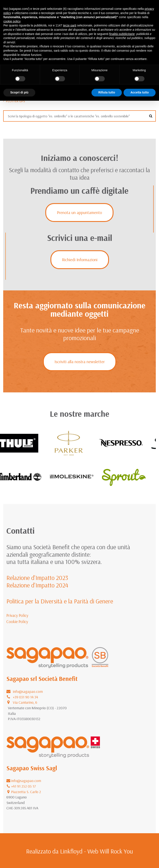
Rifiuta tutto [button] (107, 92)
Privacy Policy (17, 615)
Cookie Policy (17, 622)
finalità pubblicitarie (122, 34)
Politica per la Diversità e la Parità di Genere (60, 601)
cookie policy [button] (12, 21)
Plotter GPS (15, 101)
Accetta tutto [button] (140, 92)
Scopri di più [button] (19, 92)
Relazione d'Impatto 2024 (37, 585)
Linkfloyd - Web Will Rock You (96, 851)
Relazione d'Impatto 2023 (37, 578)
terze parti (70, 25)
